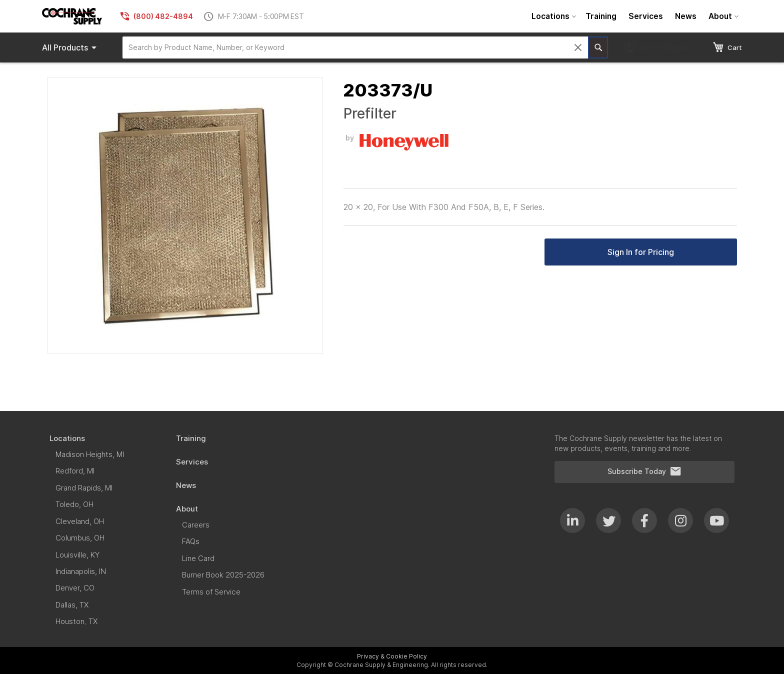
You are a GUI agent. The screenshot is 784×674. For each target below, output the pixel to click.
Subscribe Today (644, 471)
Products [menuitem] (71, 47)
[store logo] (72, 16)
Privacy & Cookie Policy (392, 656)
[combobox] (355, 47)
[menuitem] (552, 16)
